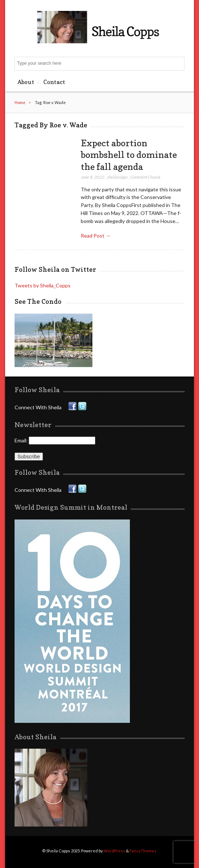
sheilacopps (117, 177)
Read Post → (96, 236)
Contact (54, 82)
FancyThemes (143, 851)
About (26, 82)
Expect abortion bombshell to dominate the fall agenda (129, 155)
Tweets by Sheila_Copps (43, 285)
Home (20, 102)
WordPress (114, 851)
